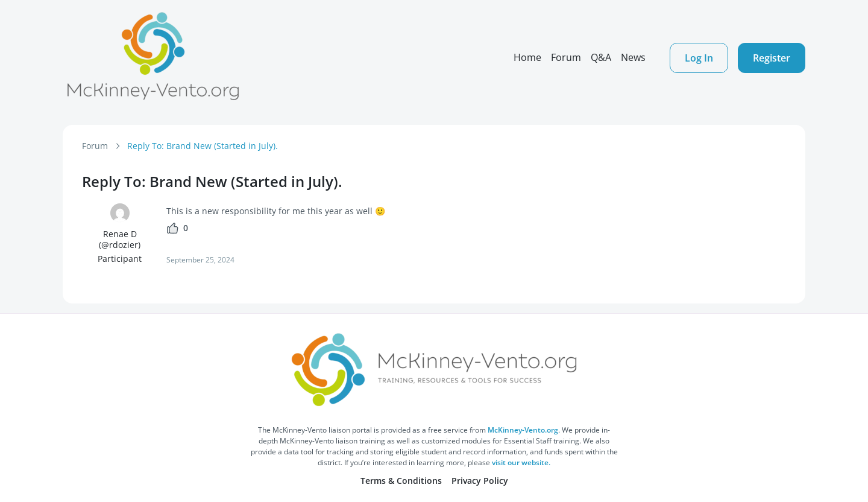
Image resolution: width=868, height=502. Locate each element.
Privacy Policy (480, 481)
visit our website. (521, 462)
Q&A (601, 57)
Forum (566, 57)
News (633, 57)
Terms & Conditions (401, 481)
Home (527, 57)
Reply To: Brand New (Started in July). (203, 146)
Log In (699, 58)
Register (772, 58)
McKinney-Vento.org (523, 430)
